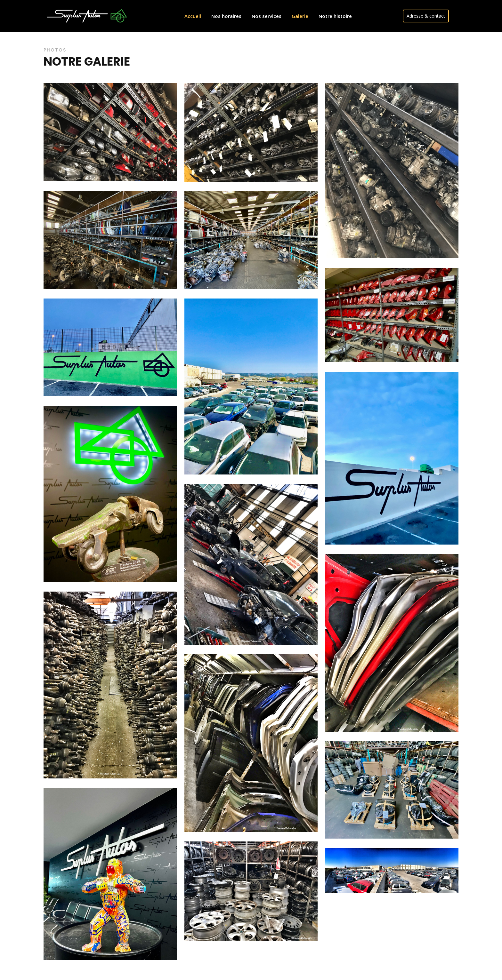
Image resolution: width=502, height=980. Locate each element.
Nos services (267, 16)
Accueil (193, 16)
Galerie (300, 16)
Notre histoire (335, 16)
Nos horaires (226, 16)
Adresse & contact (426, 16)
